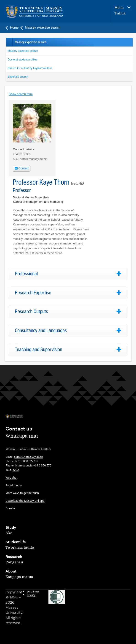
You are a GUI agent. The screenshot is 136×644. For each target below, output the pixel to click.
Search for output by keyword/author (30, 68)
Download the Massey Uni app (25, 501)
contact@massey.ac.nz (29, 457)
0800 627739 (30, 461)
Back (9, 42)
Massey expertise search (23, 51)
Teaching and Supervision (39, 350)
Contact (22, 168)
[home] (45, 12)
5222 (16, 470)
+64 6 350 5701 (43, 465)
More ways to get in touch (22, 493)
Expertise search (18, 77)
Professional (26, 274)
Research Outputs (31, 312)
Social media (14, 485)
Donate (10, 508)
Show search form (21, 94)
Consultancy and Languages (41, 331)
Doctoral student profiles (23, 60)
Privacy (31, 595)
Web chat (11, 478)
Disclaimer (33, 591)
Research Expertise (33, 293)
